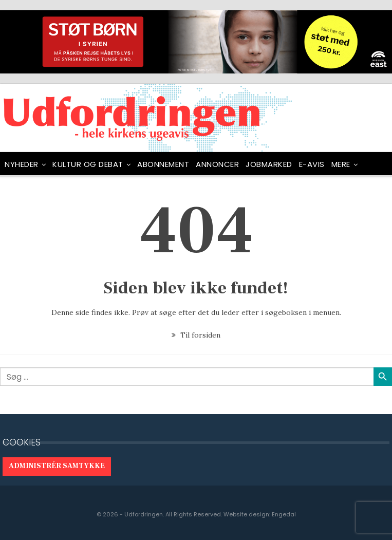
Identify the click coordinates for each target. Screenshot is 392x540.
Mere (341, 164)
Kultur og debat (88, 164)
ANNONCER (217, 164)
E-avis (312, 164)
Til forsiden (196, 335)
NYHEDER (22, 164)
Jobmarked (269, 164)
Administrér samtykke (57, 466)
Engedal (284, 514)
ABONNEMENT (163, 164)
